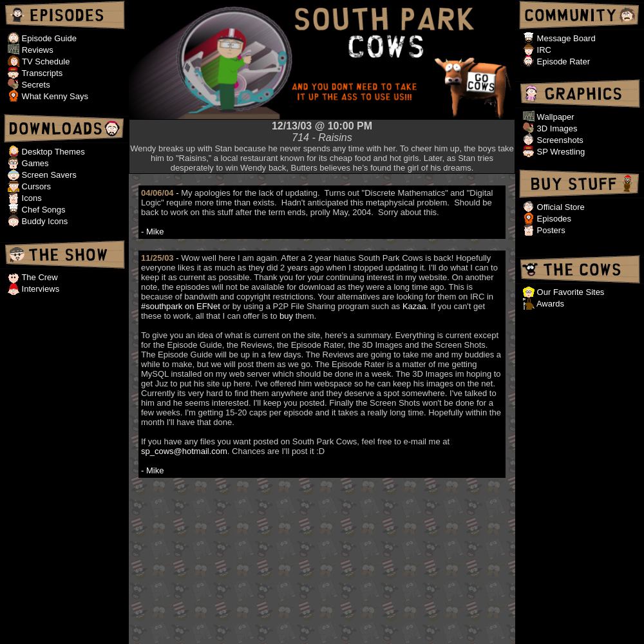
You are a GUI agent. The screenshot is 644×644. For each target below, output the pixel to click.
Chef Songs (43, 210)
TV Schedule (46, 62)
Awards (549, 304)
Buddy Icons (43, 221)
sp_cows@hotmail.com (184, 451)
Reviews (38, 50)
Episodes (553, 219)
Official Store (560, 207)
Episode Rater (562, 62)
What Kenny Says (54, 96)
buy (286, 316)
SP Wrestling (560, 152)
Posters (550, 230)
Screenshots (559, 140)
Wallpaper (554, 117)
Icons (31, 198)
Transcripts (41, 73)
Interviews (39, 289)
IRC (543, 50)
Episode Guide (48, 38)
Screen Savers (48, 175)
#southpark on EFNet (181, 306)
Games (34, 163)
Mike (155, 232)
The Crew (39, 277)
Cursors (35, 186)
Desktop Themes (52, 152)
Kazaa (414, 306)
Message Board (565, 38)
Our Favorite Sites (569, 292)
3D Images (556, 128)
